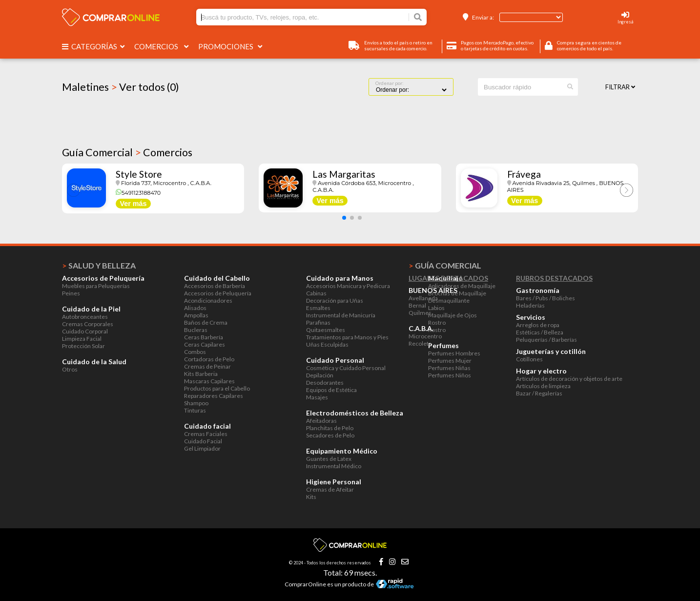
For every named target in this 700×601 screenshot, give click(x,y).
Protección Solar (83, 346)
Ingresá (625, 22)
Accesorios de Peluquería (218, 293)
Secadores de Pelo (330, 435)
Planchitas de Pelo (330, 428)
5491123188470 (138, 193)
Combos (195, 352)
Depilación (320, 375)
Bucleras (196, 330)
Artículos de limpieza (543, 386)
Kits (311, 497)
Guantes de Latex (329, 459)
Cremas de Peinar (207, 366)
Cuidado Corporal (85, 331)
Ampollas (196, 315)
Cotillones (529, 359)
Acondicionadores (208, 300)
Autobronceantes (85, 317)
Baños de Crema (206, 322)
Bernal (417, 305)
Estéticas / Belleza (540, 332)
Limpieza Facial (82, 339)
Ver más (133, 204)
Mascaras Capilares (209, 381)
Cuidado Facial (203, 441)
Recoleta (420, 343)
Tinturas (195, 410)
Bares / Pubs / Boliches (546, 298)
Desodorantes (325, 383)
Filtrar (620, 87)
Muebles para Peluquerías (96, 286)
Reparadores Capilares (214, 396)
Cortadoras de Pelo (209, 359)
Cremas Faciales (206, 434)
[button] (344, 218)
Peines (71, 293)
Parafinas (318, 322)
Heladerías (530, 305)
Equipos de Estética (331, 390)
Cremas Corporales (88, 324)
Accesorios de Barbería (215, 286)
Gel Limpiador (202, 448)
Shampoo (196, 403)
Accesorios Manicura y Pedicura (348, 286)
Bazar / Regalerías (539, 393)
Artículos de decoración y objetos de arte (569, 379)
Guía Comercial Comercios (127, 152)
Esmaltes (318, 308)
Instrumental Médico (334, 466)
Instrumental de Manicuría (341, 315)
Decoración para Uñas (335, 300)
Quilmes (420, 313)
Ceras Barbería (204, 337)
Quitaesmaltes (326, 330)
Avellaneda (423, 298)
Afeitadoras (321, 421)
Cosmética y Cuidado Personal (346, 368)
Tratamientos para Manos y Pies (347, 337)
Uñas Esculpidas (327, 344)
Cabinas (316, 293)
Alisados (195, 308)
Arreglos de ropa (538, 325)
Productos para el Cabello (217, 388)
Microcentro (425, 336)
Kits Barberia (201, 374)
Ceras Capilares (205, 344)
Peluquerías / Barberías (546, 340)
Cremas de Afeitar (330, 489)
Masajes (317, 397)
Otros (70, 369)
